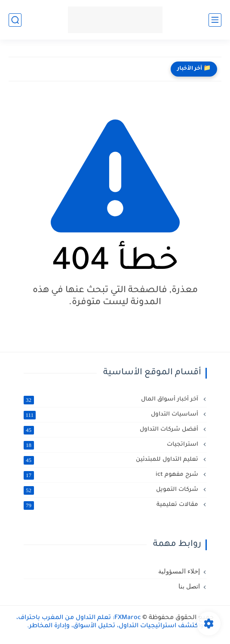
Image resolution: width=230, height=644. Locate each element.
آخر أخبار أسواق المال (112, 400)
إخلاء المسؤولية (179, 571)
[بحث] (15, 20)
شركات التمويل (112, 490)
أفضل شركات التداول (112, 430)
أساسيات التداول (112, 415)
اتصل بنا (189, 586)
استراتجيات (112, 445)
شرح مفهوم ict (112, 475)
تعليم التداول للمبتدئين (112, 460)
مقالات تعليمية (112, 505)
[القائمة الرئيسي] (215, 20)
